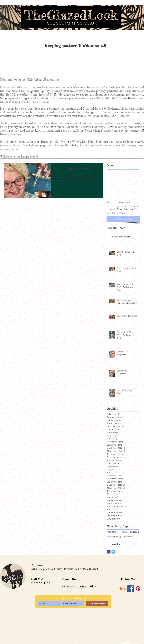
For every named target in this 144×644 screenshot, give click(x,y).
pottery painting (114, 536)
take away (127, 536)
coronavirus (123, 532)
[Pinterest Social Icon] (138, 589)
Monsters (111, 532)
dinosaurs (134, 532)
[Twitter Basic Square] (113, 552)
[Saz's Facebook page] (123, 219)
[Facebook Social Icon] (131, 589)
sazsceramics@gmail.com (81, 586)
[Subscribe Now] (97, 604)
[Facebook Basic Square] (109, 552)
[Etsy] (123, 589)
